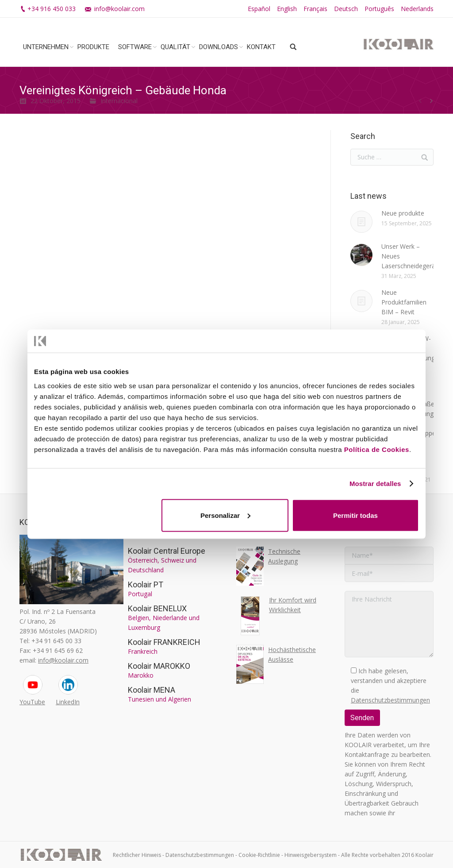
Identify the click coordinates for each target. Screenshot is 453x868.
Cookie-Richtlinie (259, 855)
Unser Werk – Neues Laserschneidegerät (409, 256)
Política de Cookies (377, 449)
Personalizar (225, 515)
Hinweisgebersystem (311, 855)
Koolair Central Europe (167, 551)
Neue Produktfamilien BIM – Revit (404, 302)
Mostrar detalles (375, 484)
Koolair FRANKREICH (164, 642)
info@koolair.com (119, 9)
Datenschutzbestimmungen (390, 700)
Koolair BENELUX (157, 608)
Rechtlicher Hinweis (137, 855)
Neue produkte (403, 213)
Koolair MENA (152, 690)
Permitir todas (355, 515)
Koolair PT (146, 584)
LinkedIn (68, 702)
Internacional (119, 101)
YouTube (32, 702)
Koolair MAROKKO (159, 666)
